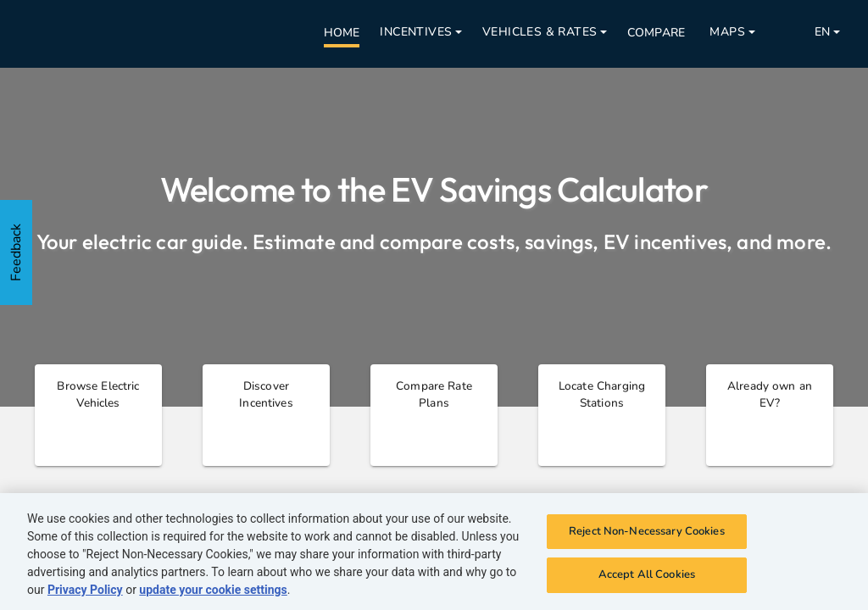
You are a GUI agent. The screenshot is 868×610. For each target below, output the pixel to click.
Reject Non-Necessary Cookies (647, 531)
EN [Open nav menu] (823, 32)
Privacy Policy (85, 590)
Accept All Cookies (647, 574)
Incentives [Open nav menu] (416, 32)
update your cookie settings (213, 590)
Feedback (16, 252)
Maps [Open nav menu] (727, 32)
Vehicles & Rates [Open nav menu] (540, 32)
